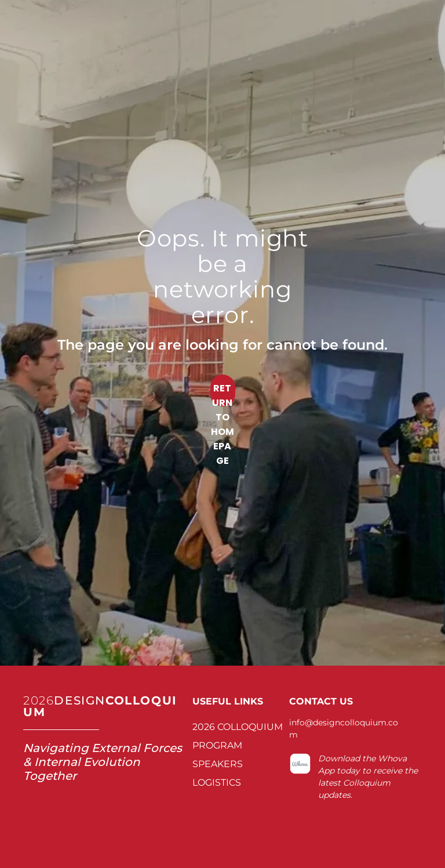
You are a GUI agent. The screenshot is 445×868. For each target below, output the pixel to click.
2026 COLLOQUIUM (238, 727)
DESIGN (80, 700)
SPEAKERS (218, 764)
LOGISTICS (217, 782)
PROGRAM (217, 745)
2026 (39, 700)
